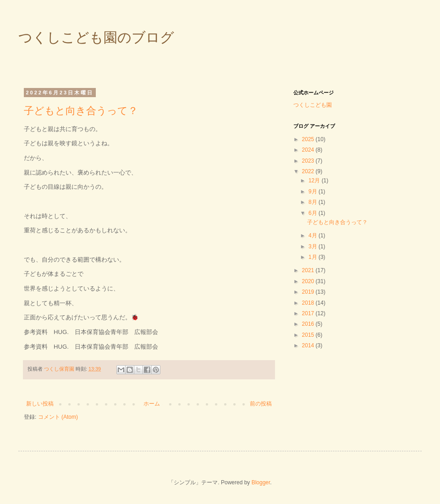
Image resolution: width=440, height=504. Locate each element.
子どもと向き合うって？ (81, 111)
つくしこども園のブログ (96, 37)
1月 (313, 257)
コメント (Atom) (58, 417)
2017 (309, 313)
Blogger (261, 482)
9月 (313, 192)
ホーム (152, 404)
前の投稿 (261, 404)
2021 (309, 270)
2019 (309, 292)
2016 (309, 324)
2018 (309, 303)
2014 (309, 345)
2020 (309, 281)
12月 (315, 181)
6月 (313, 213)
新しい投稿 (40, 404)
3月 (313, 247)
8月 (313, 202)
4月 (313, 236)
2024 (309, 150)
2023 (309, 161)
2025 (309, 139)
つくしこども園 (313, 105)
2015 (309, 335)
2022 (309, 171)
